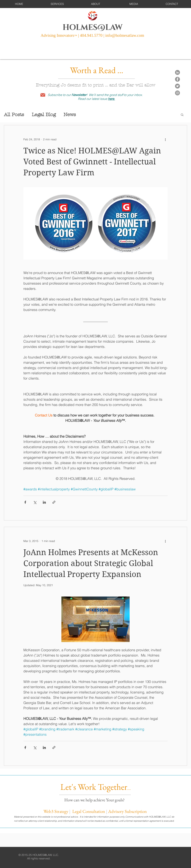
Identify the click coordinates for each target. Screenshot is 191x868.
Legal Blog (44, 115)
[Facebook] (177, 79)
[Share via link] (54, 502)
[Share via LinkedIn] (44, 502)
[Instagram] (177, 93)
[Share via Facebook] (25, 502)
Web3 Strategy (56, 811)
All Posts (14, 115)
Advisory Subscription (127, 811)
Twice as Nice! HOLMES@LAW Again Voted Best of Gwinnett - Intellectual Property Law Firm (92, 162)
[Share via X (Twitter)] (35, 502)
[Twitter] (177, 86)
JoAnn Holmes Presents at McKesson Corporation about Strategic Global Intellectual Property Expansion (91, 563)
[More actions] (165, 139)
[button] (57, 4)
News (70, 115)
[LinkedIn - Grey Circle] (177, 72)
